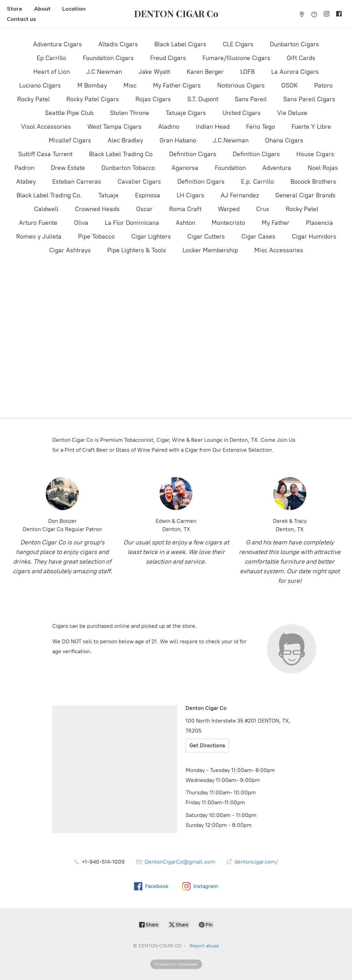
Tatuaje (108, 195)
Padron (24, 168)
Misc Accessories (279, 250)
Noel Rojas (323, 168)
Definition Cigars (193, 154)
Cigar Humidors (314, 237)
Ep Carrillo (52, 58)
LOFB (247, 72)
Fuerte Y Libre (311, 127)
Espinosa (148, 195)
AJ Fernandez (240, 195)
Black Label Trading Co (121, 154)
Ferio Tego (261, 127)
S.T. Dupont (203, 99)
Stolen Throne (130, 113)
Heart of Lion (52, 72)
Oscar (144, 209)
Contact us (21, 19)
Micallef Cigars (70, 140)
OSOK (289, 85)
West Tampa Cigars (114, 127)
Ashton (185, 223)
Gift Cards (301, 58)
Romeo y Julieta (39, 237)
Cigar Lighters (151, 237)
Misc (130, 85)
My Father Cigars (177, 85)
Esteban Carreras (77, 182)
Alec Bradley (125, 140)
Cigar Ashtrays (70, 250)
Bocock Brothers (313, 182)
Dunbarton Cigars (294, 44)
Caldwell (46, 209)
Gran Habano (178, 140)
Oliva (81, 223)
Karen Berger (205, 72)
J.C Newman (104, 72)
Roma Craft (185, 209)
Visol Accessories (46, 127)
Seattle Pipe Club (69, 113)
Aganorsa (185, 168)
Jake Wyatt (154, 72)
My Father (276, 223)
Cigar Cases (258, 237)
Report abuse (204, 946)
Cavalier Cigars (139, 182)
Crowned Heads (97, 209)
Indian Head (213, 127)
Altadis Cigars (118, 44)
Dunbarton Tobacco (128, 168)
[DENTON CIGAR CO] (176, 14)
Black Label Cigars (180, 44)
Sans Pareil (251, 99)
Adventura (277, 168)
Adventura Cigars (57, 44)
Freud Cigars (168, 58)
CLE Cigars (238, 44)
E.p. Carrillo (257, 182)
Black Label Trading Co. (49, 195)
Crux (263, 209)
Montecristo (228, 223)
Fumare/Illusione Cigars (236, 58)
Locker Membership (210, 250)
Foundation (230, 168)
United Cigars (241, 113)
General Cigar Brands (305, 195)
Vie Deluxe (292, 113)
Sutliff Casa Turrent (45, 154)
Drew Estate (68, 168)
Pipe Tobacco (96, 237)
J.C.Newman (231, 140)
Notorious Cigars (241, 85)
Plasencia (320, 223)
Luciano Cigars (40, 85)
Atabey (26, 182)
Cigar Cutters (206, 237)
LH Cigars (190, 195)
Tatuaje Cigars (186, 113)
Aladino (169, 127)
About (42, 9)
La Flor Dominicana (132, 223)
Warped (229, 209)
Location (74, 9)
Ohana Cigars (284, 140)
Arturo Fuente (38, 223)
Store (15, 9)
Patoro (323, 85)
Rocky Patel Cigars (93, 99)
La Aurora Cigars (295, 72)
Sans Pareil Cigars (309, 99)
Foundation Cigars (108, 58)
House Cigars (315, 154)
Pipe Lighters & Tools (137, 250)
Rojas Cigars (153, 99)
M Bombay (92, 85)
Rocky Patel (34, 99)
